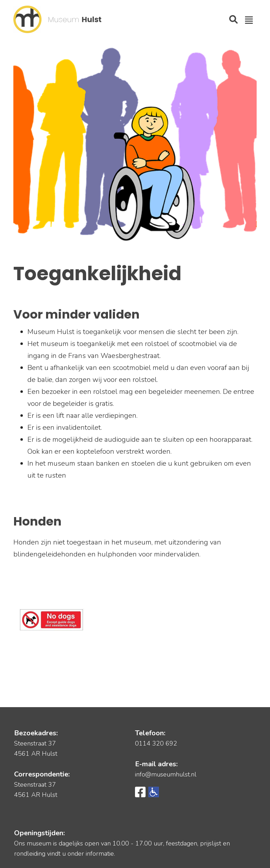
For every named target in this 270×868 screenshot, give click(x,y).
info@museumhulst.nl (166, 774)
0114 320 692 (156, 743)
